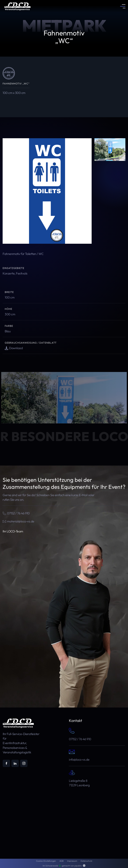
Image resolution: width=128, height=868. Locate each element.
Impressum (72, 861)
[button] (123, 6)
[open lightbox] (47, 191)
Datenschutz (86, 861)
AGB (62, 861)
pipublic (80, 866)
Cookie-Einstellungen (46, 861)
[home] (17, 6)
